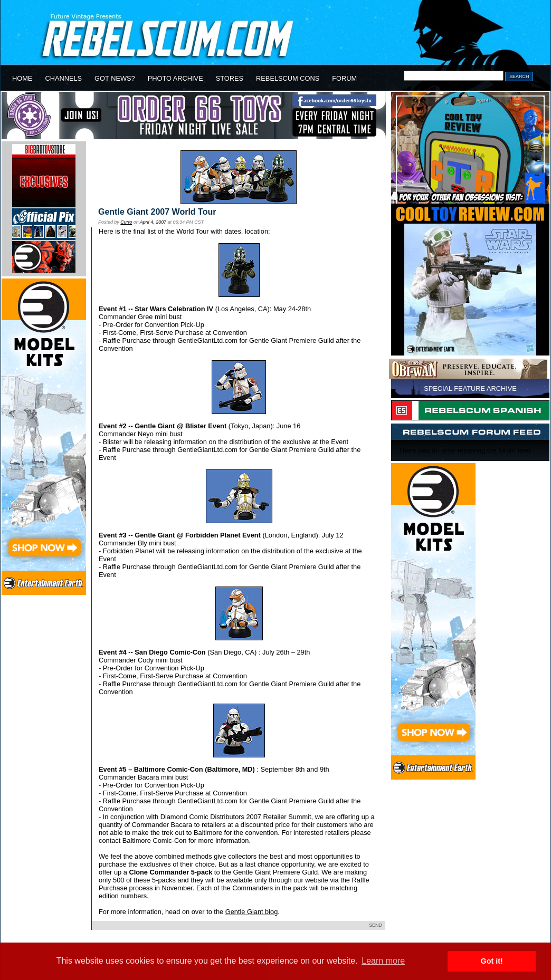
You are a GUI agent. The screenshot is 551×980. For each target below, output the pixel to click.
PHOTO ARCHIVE (175, 78)
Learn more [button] (383, 961)
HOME (22, 78)
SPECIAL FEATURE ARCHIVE (470, 388)
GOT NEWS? (115, 78)
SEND (376, 925)
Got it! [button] (492, 961)
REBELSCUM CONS (288, 78)
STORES (230, 78)
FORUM (344, 78)
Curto (126, 222)
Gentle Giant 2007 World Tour (157, 212)
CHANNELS (63, 78)
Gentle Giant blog (252, 912)
